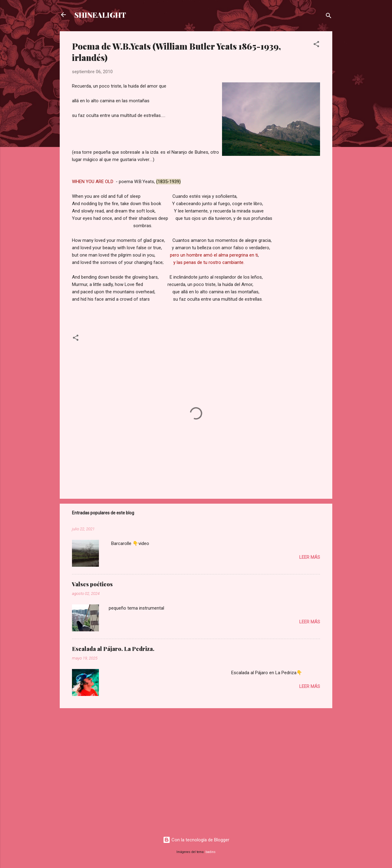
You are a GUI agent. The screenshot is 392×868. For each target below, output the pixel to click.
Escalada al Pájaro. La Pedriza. (113, 649)
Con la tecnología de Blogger (196, 840)
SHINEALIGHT (100, 15)
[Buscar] (329, 17)
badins (211, 852)
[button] (316, 45)
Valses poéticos (92, 584)
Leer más (310, 557)
